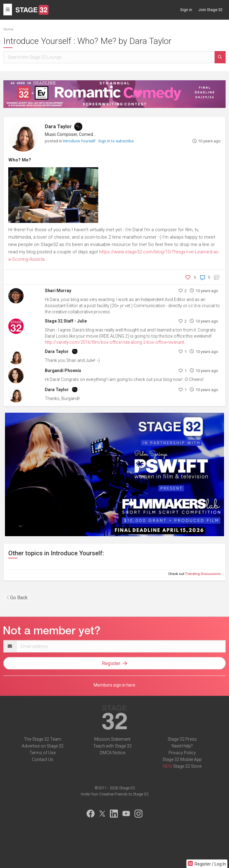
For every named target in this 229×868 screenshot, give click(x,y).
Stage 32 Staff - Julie (66, 321)
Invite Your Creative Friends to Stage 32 (114, 794)
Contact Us (43, 759)
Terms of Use (43, 753)
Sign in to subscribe (116, 141)
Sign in (186, 10)
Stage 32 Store (187, 766)
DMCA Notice (113, 753)
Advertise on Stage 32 (43, 746)
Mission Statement (112, 739)
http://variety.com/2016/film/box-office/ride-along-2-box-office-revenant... (116, 342)
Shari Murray (58, 291)
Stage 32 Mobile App (182, 759)
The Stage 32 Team (43, 739)
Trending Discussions (203, 574)
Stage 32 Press (182, 739)
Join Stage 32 (210, 10)
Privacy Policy (182, 753)
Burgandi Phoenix (63, 371)
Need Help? (182, 746)
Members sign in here (114, 685)
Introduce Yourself (80, 141)
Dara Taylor (58, 127)
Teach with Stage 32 (112, 746)
